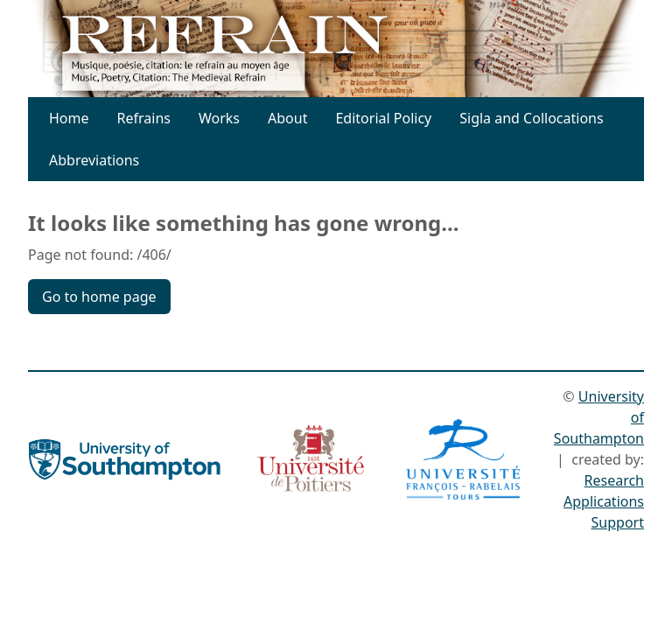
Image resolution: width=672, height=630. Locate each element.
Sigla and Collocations (531, 118)
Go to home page (99, 297)
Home (69, 118)
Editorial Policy (383, 118)
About (287, 118)
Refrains (144, 118)
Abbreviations (94, 160)
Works (219, 118)
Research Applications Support (604, 501)
